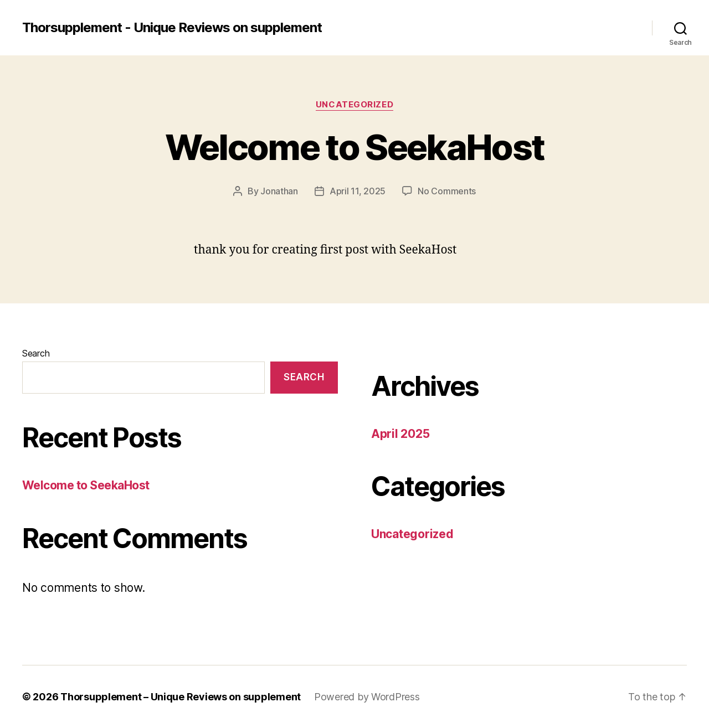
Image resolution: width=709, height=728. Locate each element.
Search (36, 353)
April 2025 (400, 434)
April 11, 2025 (358, 191)
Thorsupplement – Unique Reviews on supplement (181, 697)
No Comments (447, 191)
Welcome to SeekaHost (355, 147)
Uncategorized (354, 105)
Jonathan (279, 191)
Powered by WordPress (367, 697)
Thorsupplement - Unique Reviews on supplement (172, 28)
